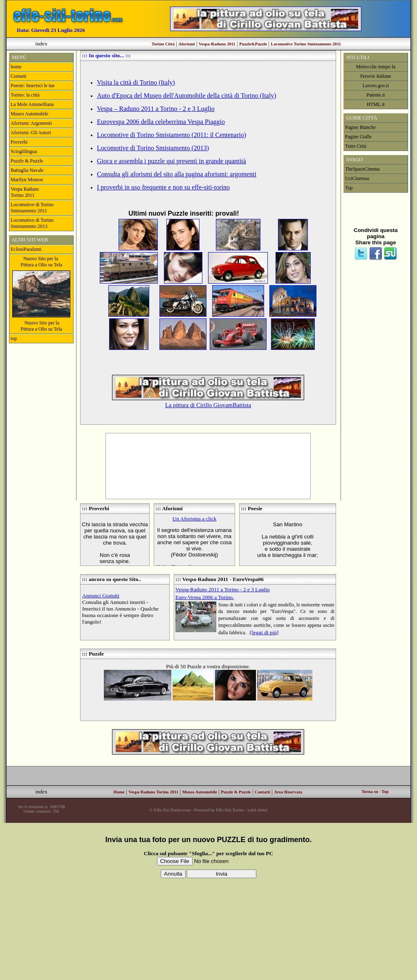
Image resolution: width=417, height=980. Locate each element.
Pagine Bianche (360, 127)
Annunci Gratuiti (101, 596)
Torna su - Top (375, 792)
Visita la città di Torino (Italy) (136, 82)
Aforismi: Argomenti (31, 123)
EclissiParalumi (26, 249)
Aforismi (186, 44)
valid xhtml (257, 810)
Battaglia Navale (27, 170)
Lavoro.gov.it (376, 86)
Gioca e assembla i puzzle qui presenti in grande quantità (172, 161)
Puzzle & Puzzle (27, 161)
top (14, 338)
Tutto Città (356, 146)
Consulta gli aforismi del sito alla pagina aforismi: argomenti (177, 174)
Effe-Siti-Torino (230, 810)
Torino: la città (25, 95)
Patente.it (376, 95)
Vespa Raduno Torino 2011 (153, 792)
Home (119, 792)
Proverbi (19, 142)
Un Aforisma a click (195, 519)
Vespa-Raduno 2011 (217, 44)
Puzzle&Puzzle (253, 44)
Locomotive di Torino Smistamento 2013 (32, 223)
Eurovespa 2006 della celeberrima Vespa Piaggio (161, 122)
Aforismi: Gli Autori (31, 133)
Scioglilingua (24, 151)
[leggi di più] (265, 632)
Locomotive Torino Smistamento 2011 (306, 44)
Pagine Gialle (358, 137)
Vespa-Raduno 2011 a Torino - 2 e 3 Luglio (223, 589)
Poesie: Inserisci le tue (33, 86)
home (16, 67)
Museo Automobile (30, 114)
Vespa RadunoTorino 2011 (25, 192)
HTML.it (376, 104)
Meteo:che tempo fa (376, 67)
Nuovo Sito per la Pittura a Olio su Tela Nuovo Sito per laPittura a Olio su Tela (41, 294)
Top (349, 188)
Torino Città (163, 44)
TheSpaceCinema (362, 169)
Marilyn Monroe (27, 180)
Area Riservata (288, 792)
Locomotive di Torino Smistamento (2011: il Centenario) (172, 135)
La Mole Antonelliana (32, 104)
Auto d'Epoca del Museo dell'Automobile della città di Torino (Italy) (186, 96)
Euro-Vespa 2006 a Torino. (205, 597)
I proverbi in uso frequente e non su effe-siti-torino (163, 187)
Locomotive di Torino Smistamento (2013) (153, 148)
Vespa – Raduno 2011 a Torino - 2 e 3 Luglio (156, 109)
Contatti (19, 76)
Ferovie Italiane (376, 76)
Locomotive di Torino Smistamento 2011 (32, 208)
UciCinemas (357, 178)
